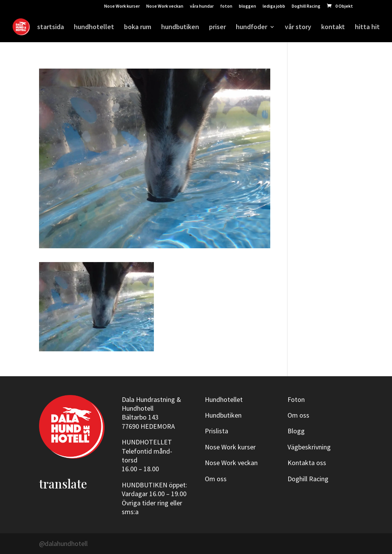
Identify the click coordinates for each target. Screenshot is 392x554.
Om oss (216, 479)
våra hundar (202, 6)
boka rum (138, 28)
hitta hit (367, 28)
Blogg (296, 431)
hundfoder (252, 28)
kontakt (333, 28)
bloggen (247, 6)
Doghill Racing (306, 6)
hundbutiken (180, 28)
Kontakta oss (307, 463)
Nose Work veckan (165, 6)
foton (226, 6)
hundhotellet (94, 28)
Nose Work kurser (122, 6)
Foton (296, 399)
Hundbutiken (223, 415)
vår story (298, 28)
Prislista (216, 431)
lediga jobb (274, 6)
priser (217, 28)
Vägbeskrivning (309, 447)
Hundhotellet (224, 399)
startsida (51, 28)
